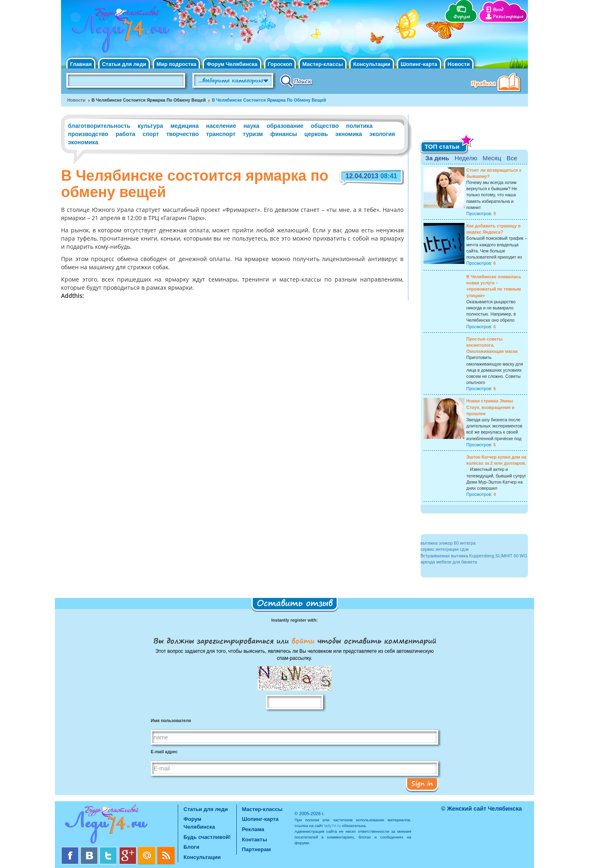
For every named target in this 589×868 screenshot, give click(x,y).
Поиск (296, 81)
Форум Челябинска (232, 64)
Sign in (422, 783)
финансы (284, 134)
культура (150, 126)
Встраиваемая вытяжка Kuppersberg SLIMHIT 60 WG (474, 556)
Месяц (492, 158)
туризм (253, 134)
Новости (459, 64)
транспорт (221, 134)
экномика (349, 134)
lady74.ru (332, 826)
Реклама (253, 829)
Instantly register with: (294, 620)
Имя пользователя (171, 720)
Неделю (466, 158)
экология (382, 134)
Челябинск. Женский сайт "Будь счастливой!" (119, 32)
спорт (151, 134)
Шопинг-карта (419, 64)
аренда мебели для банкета (449, 562)
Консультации (372, 64)
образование (285, 126)
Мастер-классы (323, 64)
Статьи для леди (124, 64)
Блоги (191, 847)
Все (512, 158)
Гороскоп (280, 64)
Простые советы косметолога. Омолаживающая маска (492, 345)
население (221, 126)
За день (437, 158)
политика (359, 126)
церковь (316, 134)
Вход (498, 10)
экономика (83, 142)
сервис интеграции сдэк (445, 549)
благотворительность (99, 126)
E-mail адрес (164, 752)
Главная (81, 64)
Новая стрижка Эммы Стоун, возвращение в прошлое (491, 407)
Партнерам (257, 849)
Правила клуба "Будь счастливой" (497, 83)
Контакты (255, 840)
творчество (182, 134)
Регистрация (508, 17)
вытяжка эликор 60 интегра (448, 543)
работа (125, 134)
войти (303, 641)
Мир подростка (176, 64)
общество (325, 126)
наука (251, 126)
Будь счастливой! (207, 837)
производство (88, 134)
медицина (185, 126)
